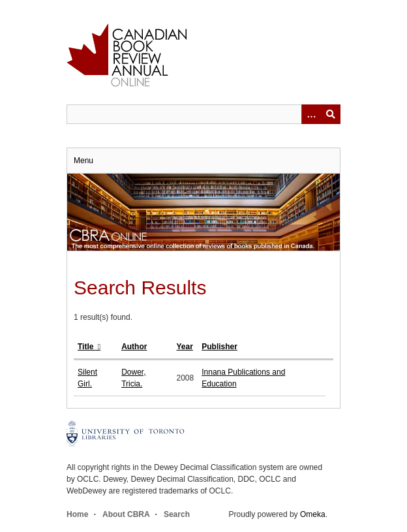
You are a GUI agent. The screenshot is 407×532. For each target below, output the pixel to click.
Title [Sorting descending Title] (87, 347)
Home (77, 514)
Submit (331, 114)
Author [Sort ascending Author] (134, 347)
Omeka (313, 514)
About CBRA (126, 514)
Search (177, 514)
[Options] (311, 114)
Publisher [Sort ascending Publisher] (219, 347)
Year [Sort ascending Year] (185, 347)
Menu (83, 161)
